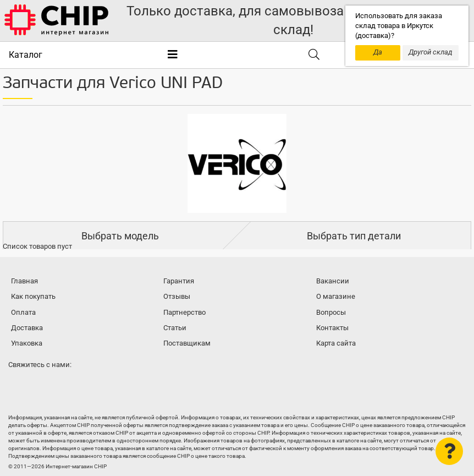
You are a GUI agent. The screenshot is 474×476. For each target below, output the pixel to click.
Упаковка (27, 343)
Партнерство (184, 312)
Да (378, 52)
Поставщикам (187, 343)
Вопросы (331, 312)
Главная (24, 281)
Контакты (332, 328)
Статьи (175, 328)
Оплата (23, 312)
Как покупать (33, 296)
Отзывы (177, 296)
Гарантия (179, 281)
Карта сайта (336, 343)
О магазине (336, 296)
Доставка (27, 328)
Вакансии (333, 281)
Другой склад (431, 52)
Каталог (26, 55)
